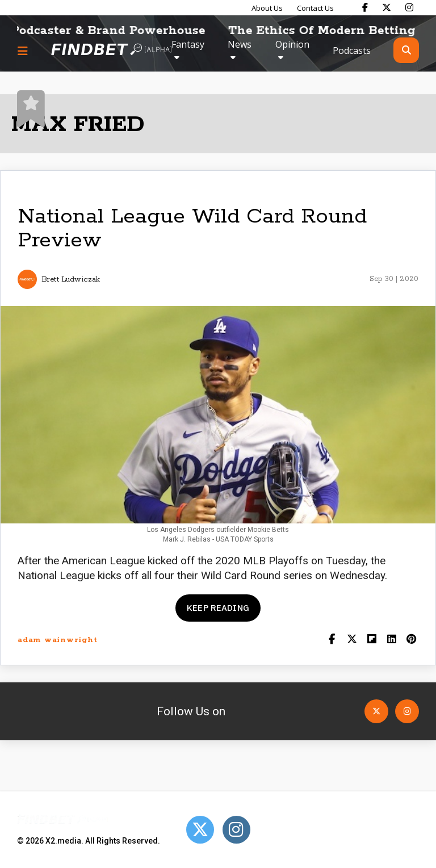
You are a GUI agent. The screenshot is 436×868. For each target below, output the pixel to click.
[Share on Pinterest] (411, 640)
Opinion (292, 44)
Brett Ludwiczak (71, 280)
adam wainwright (57, 640)
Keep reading (218, 608)
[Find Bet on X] (387, 7)
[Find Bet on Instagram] (409, 7)
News (240, 44)
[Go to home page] (111, 50)
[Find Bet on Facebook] (365, 7)
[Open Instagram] (407, 711)
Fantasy (188, 44)
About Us (267, 8)
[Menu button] (23, 51)
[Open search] (406, 50)
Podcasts (352, 51)
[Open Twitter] (376, 711)
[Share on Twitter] (352, 640)
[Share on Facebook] (332, 640)
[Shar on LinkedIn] (391, 640)
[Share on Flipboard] (372, 640)
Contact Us (315, 8)
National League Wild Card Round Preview (192, 228)
